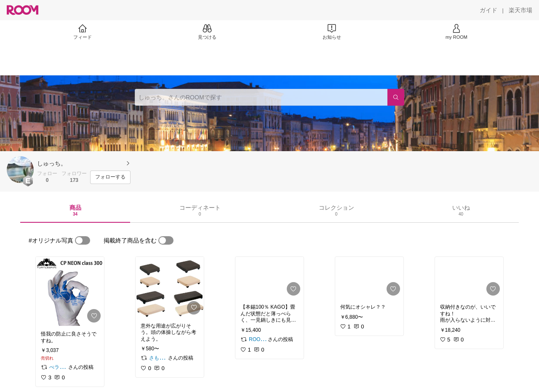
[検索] (396, 97)
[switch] (83, 240)
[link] (70, 291)
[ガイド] (488, 10)
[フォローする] (110, 177)
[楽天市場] (520, 10)
